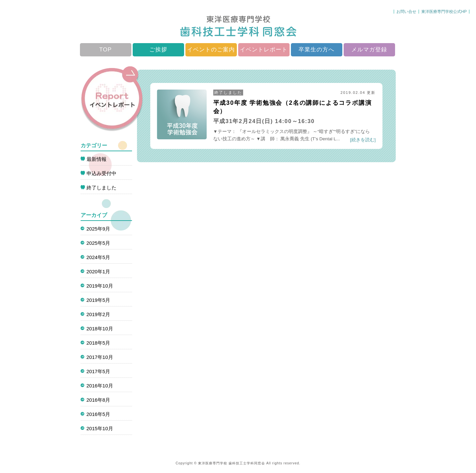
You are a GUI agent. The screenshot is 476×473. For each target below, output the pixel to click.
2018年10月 (100, 329)
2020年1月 (99, 271)
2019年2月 (99, 314)
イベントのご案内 (211, 50)
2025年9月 (99, 229)
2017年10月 (100, 357)
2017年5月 (99, 371)
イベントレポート (264, 50)
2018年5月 (99, 343)
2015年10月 (100, 428)
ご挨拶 (158, 50)
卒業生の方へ (316, 50)
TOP (105, 50)
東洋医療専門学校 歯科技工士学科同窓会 (232, 463)
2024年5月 (99, 257)
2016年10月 (100, 386)
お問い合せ (406, 12)
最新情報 (97, 159)
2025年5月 (99, 243)
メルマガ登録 (369, 50)
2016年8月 (99, 400)
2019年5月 (99, 300)
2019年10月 (100, 286)
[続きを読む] (363, 140)
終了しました (228, 93)
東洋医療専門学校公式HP (444, 12)
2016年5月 (99, 414)
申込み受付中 (102, 173)
